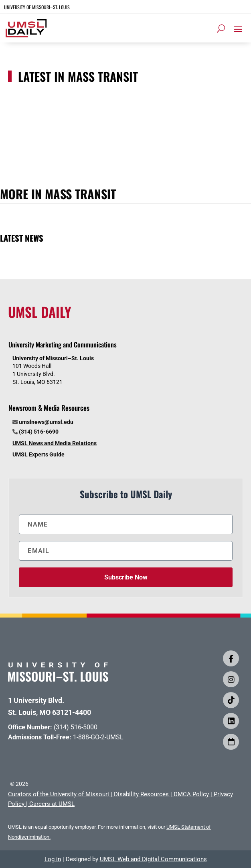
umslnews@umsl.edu (46, 422)
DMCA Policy (191, 794)
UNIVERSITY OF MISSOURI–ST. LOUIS (37, 7)
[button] (238, 29)
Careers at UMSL (52, 804)
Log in (53, 859)
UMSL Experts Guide (38, 454)
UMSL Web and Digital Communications (153, 859)
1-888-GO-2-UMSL (98, 737)
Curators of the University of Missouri (59, 794)
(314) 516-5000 (76, 727)
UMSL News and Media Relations (55, 443)
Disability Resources (141, 794)
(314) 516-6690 (39, 432)
